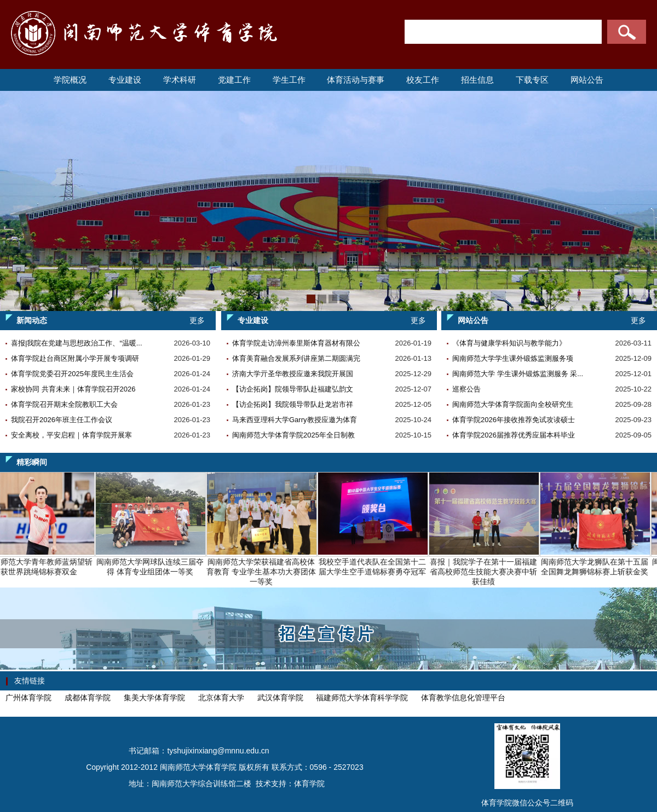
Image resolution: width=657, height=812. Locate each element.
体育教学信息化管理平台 (463, 698)
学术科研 (180, 80)
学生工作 (289, 80)
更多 (197, 320)
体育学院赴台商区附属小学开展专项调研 (75, 358)
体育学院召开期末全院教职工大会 (64, 404)
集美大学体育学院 (154, 698)
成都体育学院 (88, 698)
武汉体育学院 (280, 698)
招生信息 (477, 80)
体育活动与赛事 (356, 80)
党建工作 (234, 80)
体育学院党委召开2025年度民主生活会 (72, 374)
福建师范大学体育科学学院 (362, 698)
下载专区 (532, 80)
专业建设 (125, 80)
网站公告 (587, 80)
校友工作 (423, 80)
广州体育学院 (28, 698)
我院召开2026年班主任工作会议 (62, 420)
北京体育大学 (221, 698)
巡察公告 (466, 389)
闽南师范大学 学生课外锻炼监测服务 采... (518, 374)
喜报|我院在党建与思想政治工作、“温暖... (77, 343)
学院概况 (70, 80)
